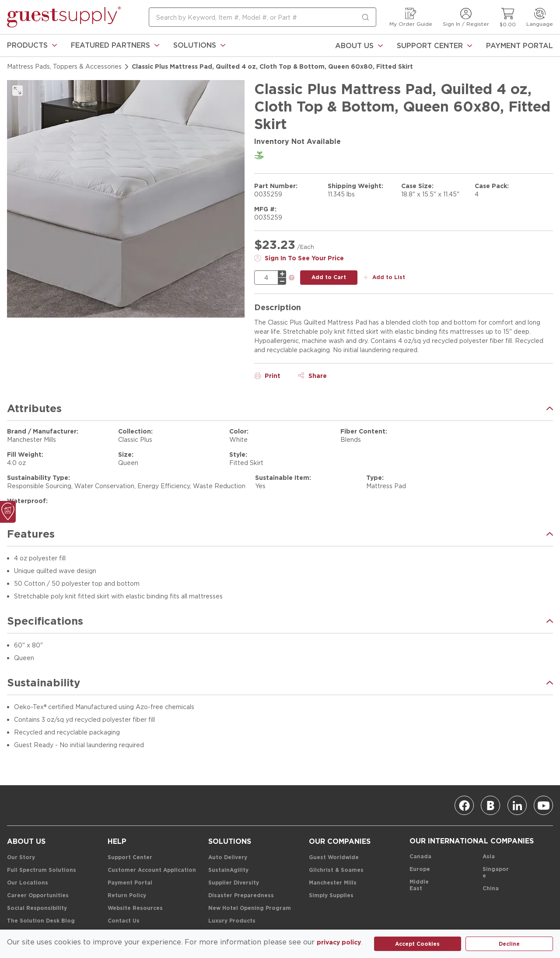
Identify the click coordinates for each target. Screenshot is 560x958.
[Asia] (489, 857)
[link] (32, 45)
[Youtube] (543, 805)
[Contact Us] (124, 921)
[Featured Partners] (115, 45)
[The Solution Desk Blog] (41, 921)
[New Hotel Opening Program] (250, 908)
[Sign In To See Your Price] (299, 258)
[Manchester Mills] (333, 883)
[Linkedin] (517, 805)
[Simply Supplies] (331, 896)
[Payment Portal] (520, 45)
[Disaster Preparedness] (241, 896)
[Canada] (420, 857)
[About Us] (359, 45)
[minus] (282, 281)
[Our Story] (21, 858)
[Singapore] (496, 873)
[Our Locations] (28, 883)
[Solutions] (199, 45)
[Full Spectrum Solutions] (42, 870)
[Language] (540, 17)
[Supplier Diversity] (234, 883)
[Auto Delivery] (228, 858)
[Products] (32, 45)
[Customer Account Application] (152, 870)
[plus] (282, 274)
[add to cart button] (329, 278)
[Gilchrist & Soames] (336, 870)
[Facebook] (464, 805)
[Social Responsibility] (37, 908)
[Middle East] (423, 885)
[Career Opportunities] (38, 896)
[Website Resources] (135, 908)
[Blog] (490, 805)
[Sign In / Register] (466, 17)
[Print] (267, 376)
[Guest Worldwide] (334, 858)
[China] (491, 889)
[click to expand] (17, 91)
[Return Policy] (127, 896)
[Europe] (420, 869)
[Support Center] (434, 45)
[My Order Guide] (411, 17)
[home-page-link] (64, 17)
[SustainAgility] (228, 870)
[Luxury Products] (232, 921)
